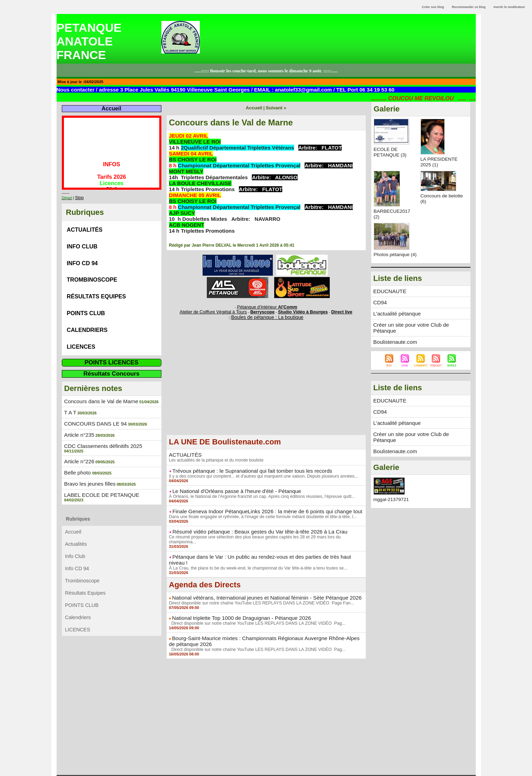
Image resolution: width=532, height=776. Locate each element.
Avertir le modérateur (509, 7)
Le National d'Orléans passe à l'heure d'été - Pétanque (231, 488)
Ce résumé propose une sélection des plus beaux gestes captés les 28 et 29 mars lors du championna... (266, 533)
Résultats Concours (112, 361)
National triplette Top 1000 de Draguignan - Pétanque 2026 (236, 602)
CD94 (380, 307)
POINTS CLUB (86, 304)
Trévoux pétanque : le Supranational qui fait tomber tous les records (246, 468)
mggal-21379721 (392, 489)
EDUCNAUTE (389, 297)
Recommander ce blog (469, 7)
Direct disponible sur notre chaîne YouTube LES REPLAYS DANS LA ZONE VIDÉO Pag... (254, 608)
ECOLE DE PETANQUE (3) (391, 152)
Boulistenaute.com (393, 340)
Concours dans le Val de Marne (98, 388)
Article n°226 (78, 442)
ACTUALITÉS (184, 452)
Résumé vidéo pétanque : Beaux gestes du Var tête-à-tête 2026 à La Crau (253, 528)
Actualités (85, 227)
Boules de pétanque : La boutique (267, 315)
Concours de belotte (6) (434, 198)
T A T (70, 399)
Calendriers (88, 319)
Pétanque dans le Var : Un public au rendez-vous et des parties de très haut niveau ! (264, 548)
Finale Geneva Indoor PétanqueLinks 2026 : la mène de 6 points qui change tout (260, 508)
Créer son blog (433, 7)
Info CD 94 (82, 258)
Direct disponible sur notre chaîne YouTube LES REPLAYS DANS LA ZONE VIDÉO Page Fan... (259, 588)
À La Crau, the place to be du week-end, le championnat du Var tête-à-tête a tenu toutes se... (255, 553)
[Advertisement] (266, 384)
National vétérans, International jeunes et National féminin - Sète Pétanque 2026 (259, 582)
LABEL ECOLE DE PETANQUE (99, 475)
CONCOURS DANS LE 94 (93, 410)
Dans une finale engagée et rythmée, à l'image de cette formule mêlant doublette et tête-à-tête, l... (260, 513)
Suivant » (275, 108)
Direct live (333, 311)
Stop (79, 197)
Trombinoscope (93, 273)
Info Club (82, 242)
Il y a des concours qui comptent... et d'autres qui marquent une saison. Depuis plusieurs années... (261, 473)
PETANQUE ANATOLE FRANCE (89, 41)
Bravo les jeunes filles (88, 464)
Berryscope (263, 311)
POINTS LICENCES (111, 350)
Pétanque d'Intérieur (267, 306)
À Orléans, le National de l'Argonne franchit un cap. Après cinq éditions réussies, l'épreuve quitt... (259, 493)
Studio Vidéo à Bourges (298, 311)
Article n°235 (78, 421)
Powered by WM (266, 771)
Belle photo (77, 453)
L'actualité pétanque (395, 318)
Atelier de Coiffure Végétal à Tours (220, 311)
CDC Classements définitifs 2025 (100, 431)
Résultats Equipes (97, 288)
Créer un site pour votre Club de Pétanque (419, 329)
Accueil (111, 108)
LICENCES (81, 335)
